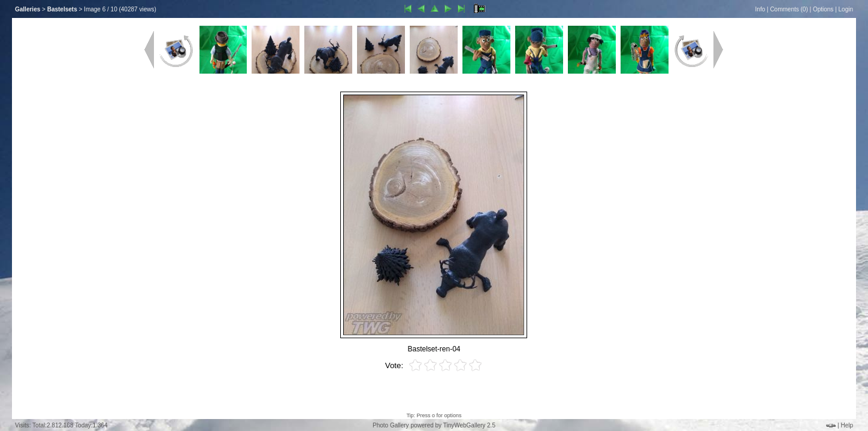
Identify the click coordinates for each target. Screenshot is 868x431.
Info (760, 9)
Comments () (789, 9)
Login (846, 9)
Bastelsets (62, 9)
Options (823, 9)
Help (847, 425)
